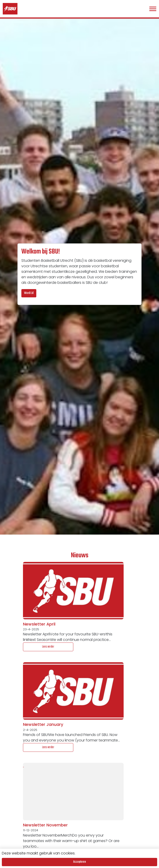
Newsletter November (45, 825)
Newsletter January (43, 724)
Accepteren (80, 862)
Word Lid (29, 293)
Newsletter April (39, 624)
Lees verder (48, 647)
